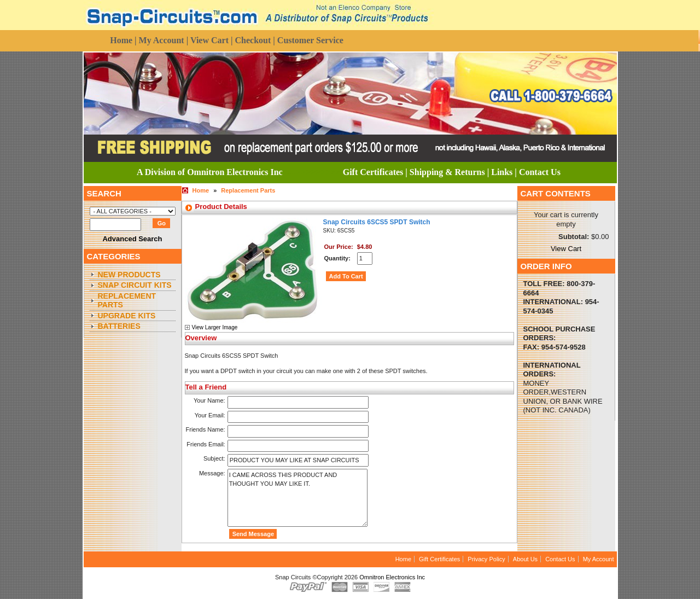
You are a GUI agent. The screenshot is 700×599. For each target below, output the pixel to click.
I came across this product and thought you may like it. (297, 498)
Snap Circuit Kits (135, 285)
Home (201, 190)
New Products (129, 275)
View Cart (566, 249)
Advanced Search (132, 239)
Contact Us (560, 559)
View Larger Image (215, 327)
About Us (525, 559)
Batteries (119, 326)
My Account (599, 559)
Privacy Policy (486, 559)
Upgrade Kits (127, 316)
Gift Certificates (439, 559)
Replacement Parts (127, 301)
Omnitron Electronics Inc (392, 577)
